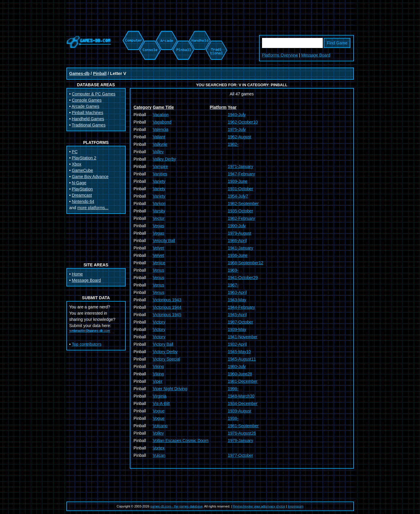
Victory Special (166, 359)
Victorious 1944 (167, 307)
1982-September (243, 204)
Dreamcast (82, 195)
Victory (159, 322)
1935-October (240, 211)
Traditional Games (89, 125)
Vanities (160, 174)
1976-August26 (242, 433)
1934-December (242, 403)
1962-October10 (243, 122)
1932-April (237, 344)
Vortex (159, 448)
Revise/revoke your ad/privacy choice (259, 506)
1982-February (241, 218)
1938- (233, 418)
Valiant (159, 137)
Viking (158, 366)
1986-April (237, 241)
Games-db (79, 73)
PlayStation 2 (84, 158)
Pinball (100, 73)
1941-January (240, 248)
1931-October (240, 189)
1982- (233, 144)
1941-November (242, 337)
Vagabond (162, 122)
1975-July (237, 129)
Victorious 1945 (167, 315)
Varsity (159, 211)
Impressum (296, 506)
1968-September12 (245, 263)
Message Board (316, 55)
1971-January (240, 166)
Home (77, 274)
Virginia (159, 396)
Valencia (161, 129)
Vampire (160, 166)
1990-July (237, 226)
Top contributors (87, 344)
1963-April (237, 292)
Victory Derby (165, 352)
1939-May (237, 329)
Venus (158, 270)
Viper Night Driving (170, 389)
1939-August (239, 411)
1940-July (237, 115)
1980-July (237, 366)
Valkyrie (160, 144)
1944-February (241, 307)
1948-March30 (241, 396)
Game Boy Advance (90, 177)
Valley (158, 152)
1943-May (237, 300)
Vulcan (159, 455)
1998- (233, 389)
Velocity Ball (164, 241)
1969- (233, 270)
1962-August (239, 137)
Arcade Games (86, 106)
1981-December (242, 381)
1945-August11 (242, 359)
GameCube (82, 170)
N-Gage (79, 183)
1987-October (240, 322)
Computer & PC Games (94, 94)
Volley (158, 433)
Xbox (76, 164)
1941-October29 (243, 278)
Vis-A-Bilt (161, 403)
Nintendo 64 (83, 201)
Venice (159, 263)
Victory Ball (163, 344)
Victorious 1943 (167, 300)
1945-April (237, 315)
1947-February (241, 174)
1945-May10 (239, 352)
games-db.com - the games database (177, 506)
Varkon (159, 204)
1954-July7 (238, 196)
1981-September (243, 426)
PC (75, 152)
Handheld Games (88, 119)
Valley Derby (164, 159)
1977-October (240, 455)
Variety (159, 181)
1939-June (237, 181)
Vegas (158, 226)
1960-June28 (240, 374)
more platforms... (93, 208)
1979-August (239, 233)
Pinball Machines (87, 113)
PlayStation (82, 189)
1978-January (240, 441)
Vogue (159, 411)
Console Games (87, 100)
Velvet (158, 248)
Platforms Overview (280, 55)
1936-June (237, 255)
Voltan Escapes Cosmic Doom (181, 441)
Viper (157, 381)
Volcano (160, 426)
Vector (159, 218)
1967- (233, 285)
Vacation (161, 115)
